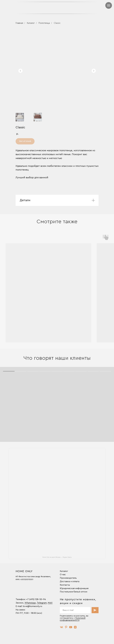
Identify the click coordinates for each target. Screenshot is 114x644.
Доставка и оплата (70, 581)
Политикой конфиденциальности (73, 619)
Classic (57, 23)
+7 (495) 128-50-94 (36, 599)
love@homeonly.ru (32, 606)
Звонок (20, 603)
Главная (19, 23)
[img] (79, 8)
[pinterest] (66, 627)
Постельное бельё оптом (74, 592)
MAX (50, 603)
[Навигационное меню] (109, 5)
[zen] (75, 627)
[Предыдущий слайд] (20, 71)
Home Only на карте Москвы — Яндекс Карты (57, 557)
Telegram (42, 603)
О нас (63, 574)
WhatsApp (30, 603)
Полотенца (44, 23)
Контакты (65, 585)
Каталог (31, 23)
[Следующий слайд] (94, 71)
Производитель (68, 578)
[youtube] (71, 627)
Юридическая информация (74, 588)
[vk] (62, 627)
